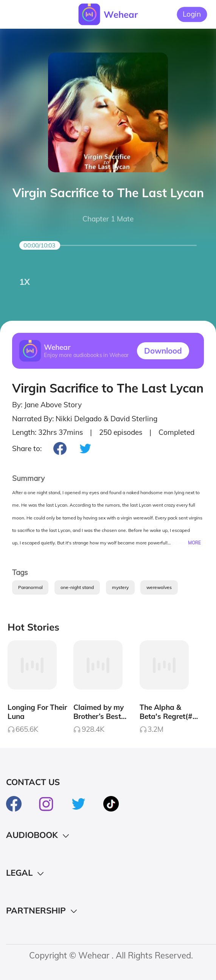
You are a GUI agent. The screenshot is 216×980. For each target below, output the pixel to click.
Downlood (163, 351)
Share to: (27, 448)
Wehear (121, 14)
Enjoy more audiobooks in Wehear (87, 355)
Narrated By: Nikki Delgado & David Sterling (85, 419)
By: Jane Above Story (47, 405)
